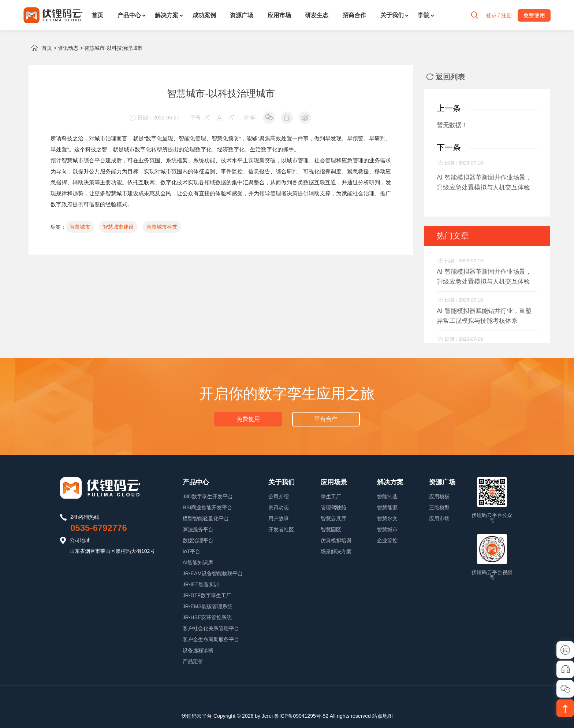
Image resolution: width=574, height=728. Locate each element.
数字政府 (61, 204)
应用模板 (439, 496)
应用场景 (334, 482)
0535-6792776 (99, 528)
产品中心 (129, 15)
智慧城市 (72, 160)
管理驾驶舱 (333, 507)
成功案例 (204, 15)
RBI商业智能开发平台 (207, 507)
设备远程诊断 (198, 650)
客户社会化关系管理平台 (211, 628)
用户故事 (279, 518)
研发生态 (317, 15)
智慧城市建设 (122, 193)
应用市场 (279, 15)
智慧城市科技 (162, 227)
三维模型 (439, 507)
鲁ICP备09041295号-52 (301, 716)
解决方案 (167, 15)
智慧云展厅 (333, 518)
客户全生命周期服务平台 (211, 639)
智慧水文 (387, 518)
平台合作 (326, 419)
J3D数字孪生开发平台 (208, 496)
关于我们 (392, 15)
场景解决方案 (336, 551)
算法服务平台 (198, 529)
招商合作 (354, 15)
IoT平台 (191, 551)
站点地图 (383, 716)
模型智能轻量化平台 (206, 518)
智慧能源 (387, 507)
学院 (424, 15)
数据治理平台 (198, 540)
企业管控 (387, 540)
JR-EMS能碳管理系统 (208, 606)
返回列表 (446, 77)
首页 (97, 15)
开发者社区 (281, 529)
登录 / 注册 (499, 15)
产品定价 (193, 661)
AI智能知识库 (198, 562)
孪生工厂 (331, 496)
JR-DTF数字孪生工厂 (207, 595)
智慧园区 (331, 529)
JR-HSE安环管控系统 (207, 617)
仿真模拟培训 (336, 540)
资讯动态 (68, 48)
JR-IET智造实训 (201, 584)
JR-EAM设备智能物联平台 (213, 573)
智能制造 (387, 496)
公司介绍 (279, 496)
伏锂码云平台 (197, 716)
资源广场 (242, 15)
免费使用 (248, 419)
